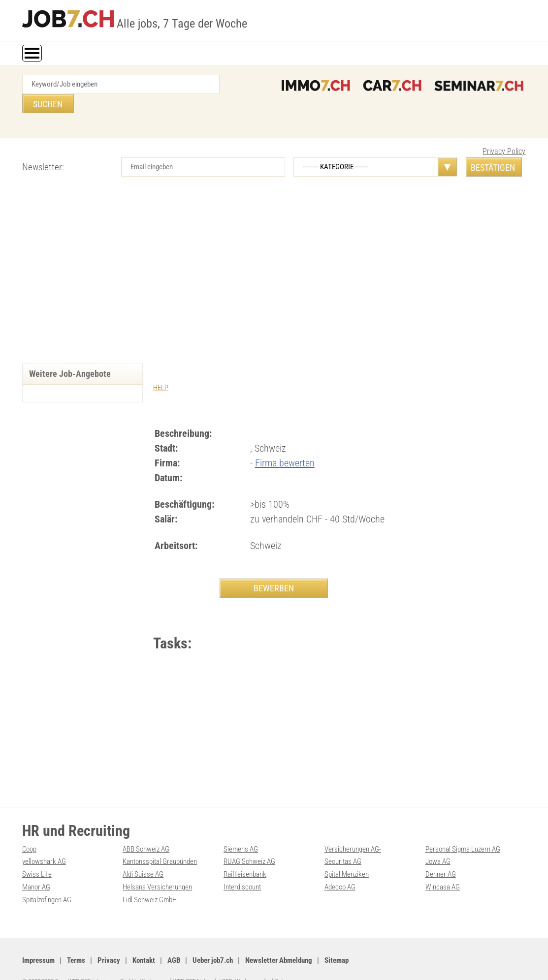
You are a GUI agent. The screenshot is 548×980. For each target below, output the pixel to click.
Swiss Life (37, 857)
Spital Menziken (347, 857)
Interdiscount (242, 869)
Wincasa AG (443, 869)
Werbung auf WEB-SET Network (179, 962)
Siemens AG (241, 832)
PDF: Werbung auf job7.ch (254, 962)
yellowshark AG (44, 844)
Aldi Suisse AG (143, 857)
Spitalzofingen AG (47, 881)
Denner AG (441, 857)
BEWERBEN (274, 568)
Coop (29, 832)
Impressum (38, 941)
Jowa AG (438, 844)
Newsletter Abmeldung (279, 941)
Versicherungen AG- (353, 832)
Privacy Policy (504, 132)
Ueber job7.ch (213, 941)
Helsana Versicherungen (157, 869)
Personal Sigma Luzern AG (463, 832)
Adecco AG (340, 869)
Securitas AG (343, 844)
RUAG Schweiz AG (249, 844)
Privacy (109, 941)
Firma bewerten (285, 443)
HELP (161, 368)
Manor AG (36, 869)
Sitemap (337, 941)
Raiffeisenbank (245, 857)
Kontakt (144, 941)
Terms (76, 941)
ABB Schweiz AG (146, 832)
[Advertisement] (274, 261)
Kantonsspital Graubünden (160, 844)
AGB (174, 941)
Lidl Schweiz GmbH (150, 881)
